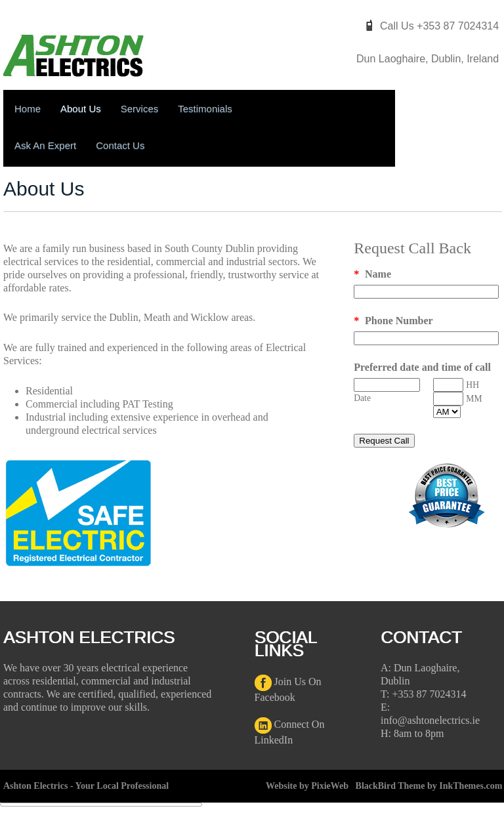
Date (362, 398)
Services (140, 109)
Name (372, 274)
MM (474, 399)
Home (28, 109)
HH (472, 385)
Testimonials (205, 109)
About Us (81, 109)
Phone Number (393, 321)
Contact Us (120, 145)
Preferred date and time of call (422, 367)
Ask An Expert (45, 145)
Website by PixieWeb (307, 786)
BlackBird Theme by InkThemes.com (429, 786)
